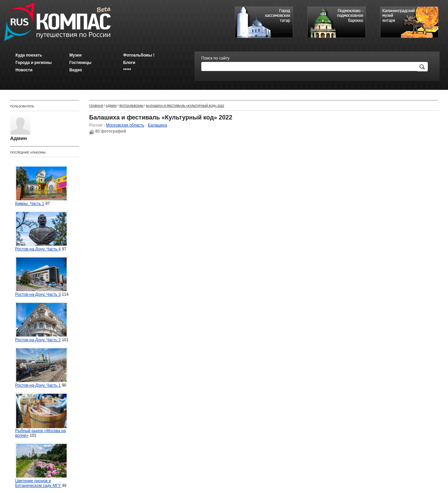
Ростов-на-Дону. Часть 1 (41, 367)
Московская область (125, 125)
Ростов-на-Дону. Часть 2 (41, 322)
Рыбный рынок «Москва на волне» (41, 415)
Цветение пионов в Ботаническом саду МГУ (41, 465)
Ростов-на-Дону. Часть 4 (41, 231)
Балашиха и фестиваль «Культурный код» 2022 (185, 106)
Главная (96, 106)
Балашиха (157, 125)
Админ (111, 106)
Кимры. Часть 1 (41, 186)
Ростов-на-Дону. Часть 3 (41, 277)
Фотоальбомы (131, 106)
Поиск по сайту (215, 58)
